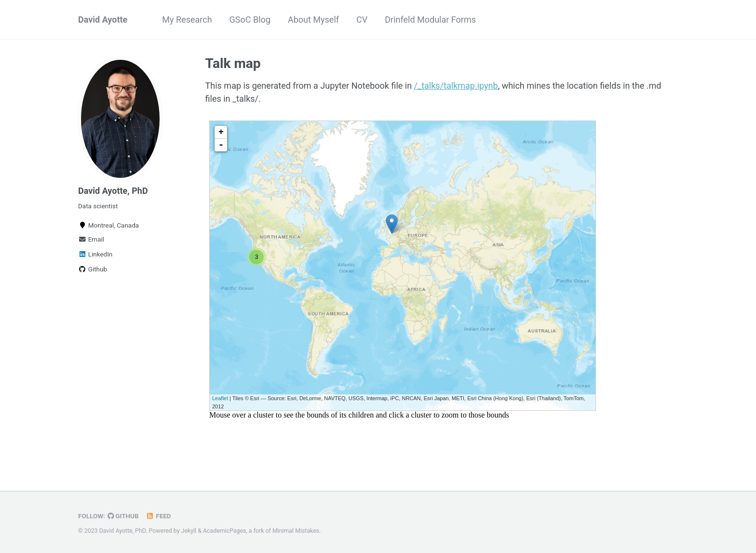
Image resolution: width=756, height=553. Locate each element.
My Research (187, 20)
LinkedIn (95, 254)
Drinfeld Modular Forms (430, 20)
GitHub (123, 516)
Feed (159, 516)
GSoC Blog (250, 20)
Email (91, 239)
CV (362, 20)
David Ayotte (103, 20)
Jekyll (189, 531)
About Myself (313, 20)
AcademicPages (224, 531)
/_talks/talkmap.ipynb (456, 86)
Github (93, 269)
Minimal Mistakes (296, 531)
